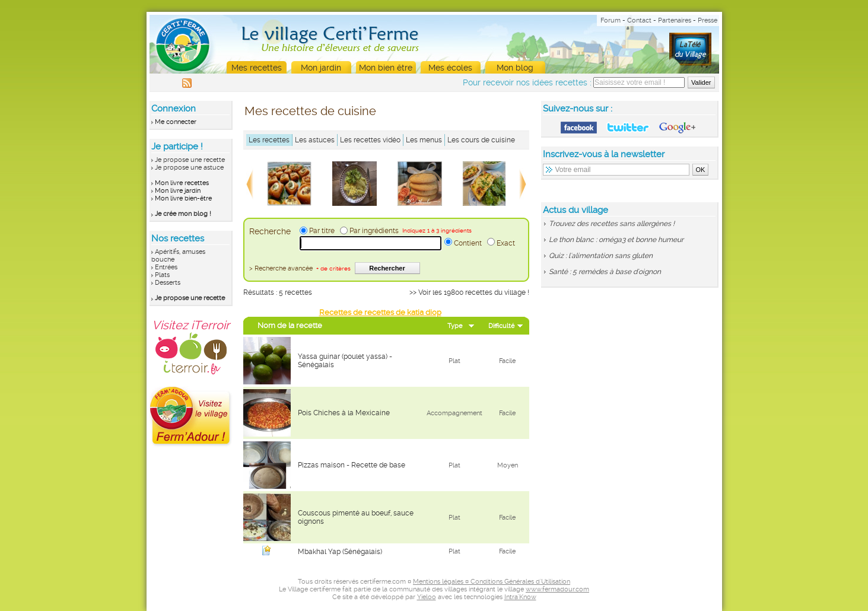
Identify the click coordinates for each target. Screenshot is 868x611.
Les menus (424, 140)
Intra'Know (520, 597)
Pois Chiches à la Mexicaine (344, 413)
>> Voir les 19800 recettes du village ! (469, 292)
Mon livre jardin (178, 191)
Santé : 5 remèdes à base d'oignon (605, 272)
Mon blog (515, 68)
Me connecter (176, 122)
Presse (708, 20)
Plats (162, 275)
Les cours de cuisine (481, 140)
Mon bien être (386, 68)
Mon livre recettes (182, 183)
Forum (611, 20)
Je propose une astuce (189, 168)
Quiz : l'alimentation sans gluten (601, 256)
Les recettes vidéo (370, 140)
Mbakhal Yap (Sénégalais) (340, 552)
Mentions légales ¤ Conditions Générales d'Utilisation (492, 582)
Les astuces (315, 140)
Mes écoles (450, 68)
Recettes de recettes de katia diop (380, 312)
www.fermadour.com (557, 589)
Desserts (168, 283)
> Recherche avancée (300, 268)
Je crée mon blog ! (183, 214)
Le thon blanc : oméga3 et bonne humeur (616, 240)
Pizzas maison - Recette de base (352, 465)
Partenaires (675, 20)
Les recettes (269, 140)
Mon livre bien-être (183, 198)
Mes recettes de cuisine (310, 111)
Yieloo (427, 597)
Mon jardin (321, 68)
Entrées (166, 267)
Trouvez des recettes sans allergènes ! (612, 224)
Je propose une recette (190, 160)
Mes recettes (257, 68)
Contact (639, 20)
